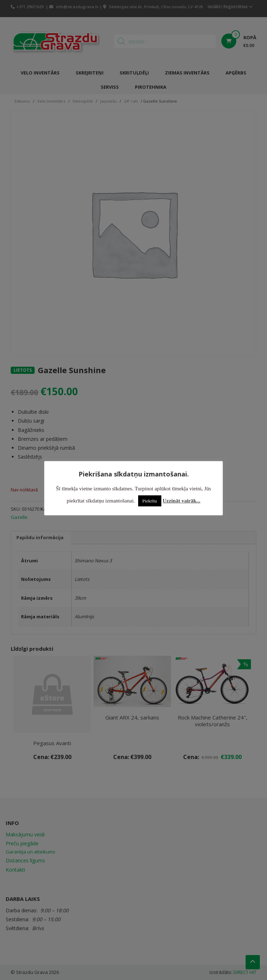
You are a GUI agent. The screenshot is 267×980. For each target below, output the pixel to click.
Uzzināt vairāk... (182, 501)
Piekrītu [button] (150, 501)
